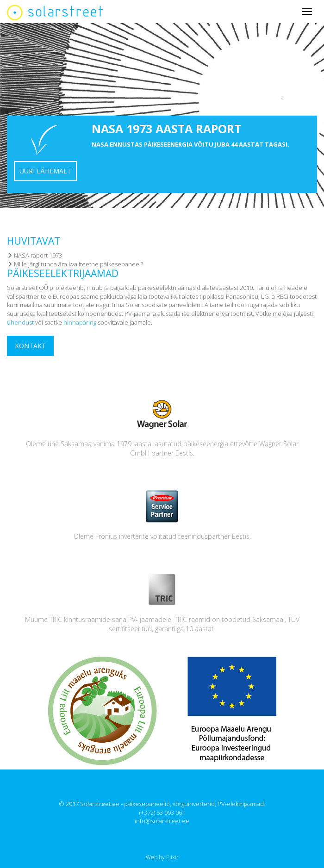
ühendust (20, 322)
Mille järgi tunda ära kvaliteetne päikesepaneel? (75, 264)
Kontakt (30, 346)
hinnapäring (80, 322)
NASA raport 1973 (34, 255)
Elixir (172, 857)
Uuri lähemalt (45, 171)
